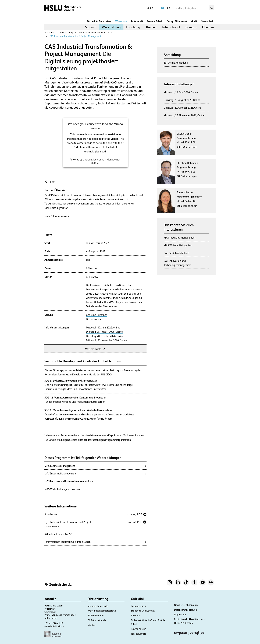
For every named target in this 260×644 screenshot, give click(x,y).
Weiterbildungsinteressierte (102, 611)
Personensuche (139, 606)
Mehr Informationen (57, 216)
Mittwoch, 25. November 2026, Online (106, 340)
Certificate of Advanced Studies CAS (95, 33)
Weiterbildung (111, 27)
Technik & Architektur (99, 21)
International (171, 27)
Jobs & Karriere (139, 634)
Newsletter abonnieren (186, 605)
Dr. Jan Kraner (94, 319)
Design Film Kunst (177, 21)
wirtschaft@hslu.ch (54, 626)
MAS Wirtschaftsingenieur (178, 245)
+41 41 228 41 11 (54, 623)
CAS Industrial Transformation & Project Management (75, 36)
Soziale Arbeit (155, 21)
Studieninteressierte (98, 606)
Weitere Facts (95, 349)
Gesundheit (207, 21)
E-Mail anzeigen (189, 147)
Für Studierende (96, 616)
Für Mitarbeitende (97, 620)
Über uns (208, 27)
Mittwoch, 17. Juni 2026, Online (103, 328)
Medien (92, 625)
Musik (194, 21)
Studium (91, 27)
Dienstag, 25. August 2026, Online (104, 332)
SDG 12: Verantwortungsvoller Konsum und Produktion (75, 398)
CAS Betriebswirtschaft (176, 253)
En (169, 8)
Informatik (137, 21)
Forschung (133, 27)
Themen (151, 27)
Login (150, 8)
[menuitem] (91, 27)
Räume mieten (139, 629)
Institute (135, 616)
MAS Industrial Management (179, 238)
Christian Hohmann (97, 315)
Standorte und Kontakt (143, 611)
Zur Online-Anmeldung (176, 63)
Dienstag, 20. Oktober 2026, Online (105, 336)
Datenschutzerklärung (186, 610)
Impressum (180, 614)
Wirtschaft (121, 21)
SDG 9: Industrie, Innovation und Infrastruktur (71, 381)
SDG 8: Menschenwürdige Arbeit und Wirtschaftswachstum (78, 410)
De (163, 8)
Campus (191, 27)
